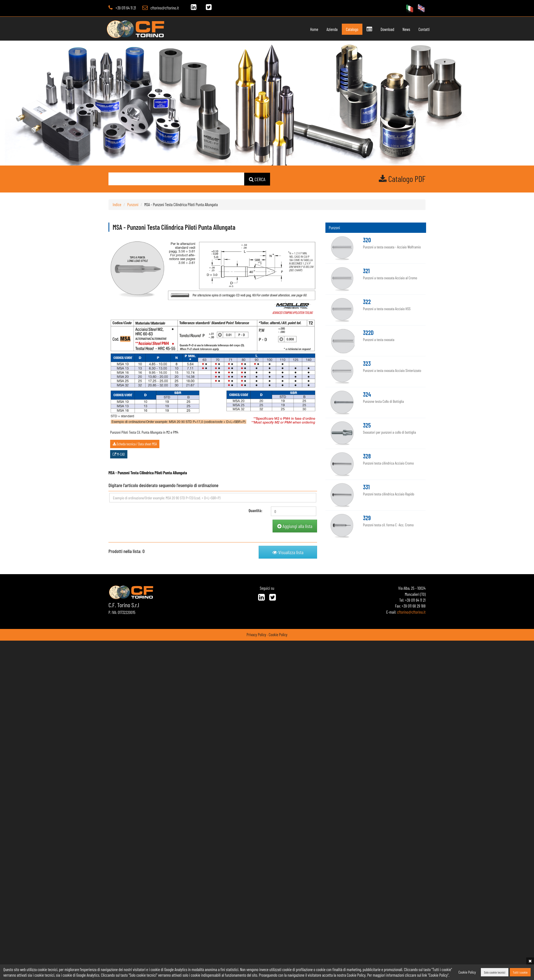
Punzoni (133, 204)
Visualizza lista (288, 552)
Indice (117, 204)
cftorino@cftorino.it (165, 8)
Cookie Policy (278, 635)
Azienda (320, 29)
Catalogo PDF (402, 179)
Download (375, 29)
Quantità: (256, 510)
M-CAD (119, 454)
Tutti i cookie (520, 972)
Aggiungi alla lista (295, 526)
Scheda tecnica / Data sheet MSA (135, 444)
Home (302, 29)
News (394, 29)
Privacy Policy (256, 635)
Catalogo (340, 29)
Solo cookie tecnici (495, 972)
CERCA (257, 179)
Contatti (411, 29)
